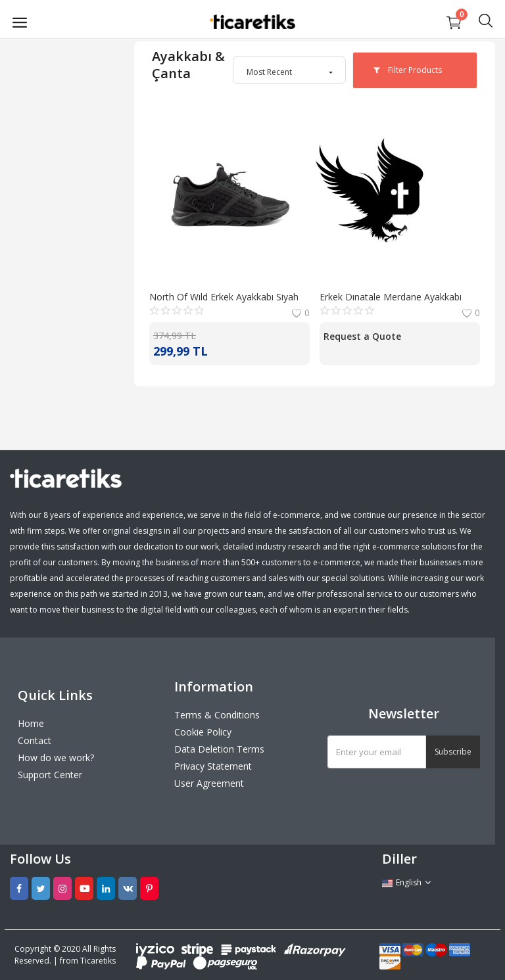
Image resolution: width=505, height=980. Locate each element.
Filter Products (407, 70)
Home (31, 723)
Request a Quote (362, 336)
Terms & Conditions (217, 715)
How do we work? (56, 758)
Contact (35, 740)
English (407, 882)
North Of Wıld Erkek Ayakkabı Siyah (224, 297)
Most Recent (269, 72)
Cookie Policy (203, 732)
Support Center (50, 775)
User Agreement (209, 783)
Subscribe (453, 752)
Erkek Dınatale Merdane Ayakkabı (391, 297)
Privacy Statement (213, 766)
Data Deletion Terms (219, 749)
